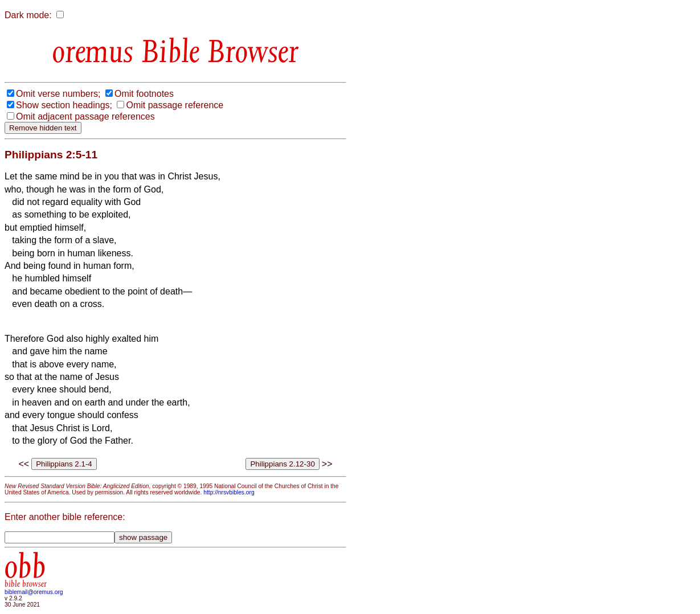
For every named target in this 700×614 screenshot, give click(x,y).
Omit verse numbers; (58, 94)
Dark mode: (28, 15)
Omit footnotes (144, 94)
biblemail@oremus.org (34, 592)
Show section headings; (64, 105)
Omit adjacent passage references (85, 116)
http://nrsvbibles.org (229, 492)
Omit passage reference (175, 105)
